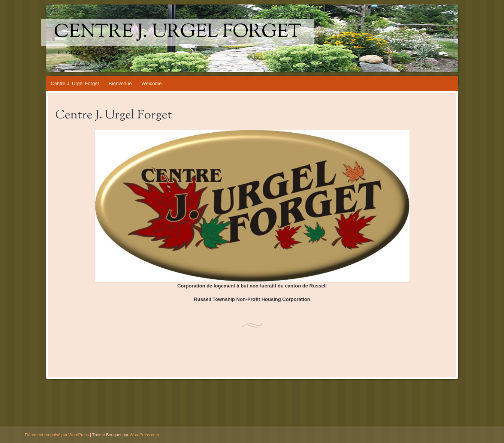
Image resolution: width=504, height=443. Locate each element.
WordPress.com (144, 435)
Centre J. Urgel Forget (178, 33)
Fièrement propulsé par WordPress (57, 435)
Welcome (152, 83)
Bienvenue (120, 83)
